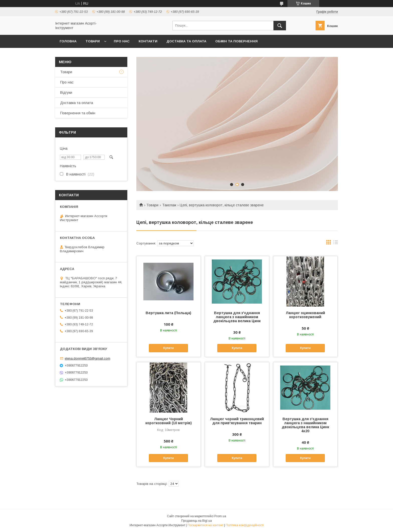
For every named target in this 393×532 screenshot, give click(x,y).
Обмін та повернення (236, 41)
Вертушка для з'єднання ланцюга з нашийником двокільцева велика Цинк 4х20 (305, 425)
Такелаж (169, 205)
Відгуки (66, 93)
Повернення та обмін (78, 113)
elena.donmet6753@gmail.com (87, 358)
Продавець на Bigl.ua (197, 521)
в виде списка (336, 243)
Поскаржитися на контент (205, 525)
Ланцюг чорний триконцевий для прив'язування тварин (237, 421)
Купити (168, 348)
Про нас (122, 41)
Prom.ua (220, 516)
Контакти (148, 41)
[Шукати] (280, 26)
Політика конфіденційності (245, 525)
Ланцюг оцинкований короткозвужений (305, 315)
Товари (93, 41)
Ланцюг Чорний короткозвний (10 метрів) (169, 421)
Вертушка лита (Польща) (168, 313)
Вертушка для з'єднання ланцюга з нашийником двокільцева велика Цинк (237, 317)
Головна (68, 41)
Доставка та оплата (186, 41)
